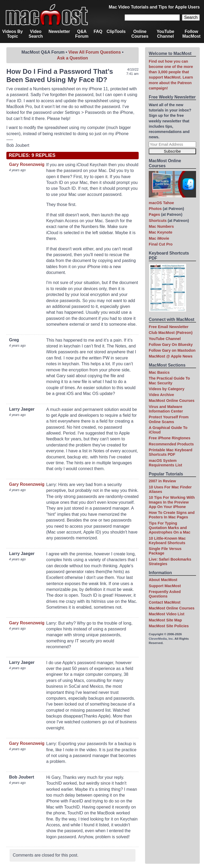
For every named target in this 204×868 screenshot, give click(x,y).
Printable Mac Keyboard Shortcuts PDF (171, 452)
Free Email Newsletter (169, 327)
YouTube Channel (165, 34)
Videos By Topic (13, 34)
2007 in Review (162, 481)
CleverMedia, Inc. (161, 639)
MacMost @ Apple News (171, 356)
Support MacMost (165, 586)
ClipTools (116, 31)
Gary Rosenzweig (27, 164)
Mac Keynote (161, 232)
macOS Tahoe (161, 203)
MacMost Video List (167, 614)
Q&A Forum (82, 34)
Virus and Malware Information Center (166, 409)
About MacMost (163, 580)
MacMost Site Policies (169, 626)
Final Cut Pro (161, 244)
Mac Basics (159, 372)
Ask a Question (73, 58)
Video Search (36, 34)
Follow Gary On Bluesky (171, 345)
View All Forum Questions (94, 52)
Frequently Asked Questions (165, 594)
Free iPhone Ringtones (170, 438)
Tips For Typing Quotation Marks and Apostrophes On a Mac (170, 528)
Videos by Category (167, 389)
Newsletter (59, 31)
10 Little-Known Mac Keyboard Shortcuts (167, 541)
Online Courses (140, 34)
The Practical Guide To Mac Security (169, 381)
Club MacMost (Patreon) (171, 333)
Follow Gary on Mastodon (172, 350)
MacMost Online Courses (172, 401)
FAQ (98, 31)
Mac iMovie (159, 238)
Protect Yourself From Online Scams (169, 419)
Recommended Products (171, 444)
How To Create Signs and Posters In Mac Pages (172, 515)
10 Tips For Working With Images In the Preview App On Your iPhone (172, 502)
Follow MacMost (191, 34)
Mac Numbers (161, 226)
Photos (155, 209)
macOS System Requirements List (165, 463)
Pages (154, 214)
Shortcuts (158, 221)
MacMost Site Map (165, 620)
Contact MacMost (165, 602)
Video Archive (161, 395)
